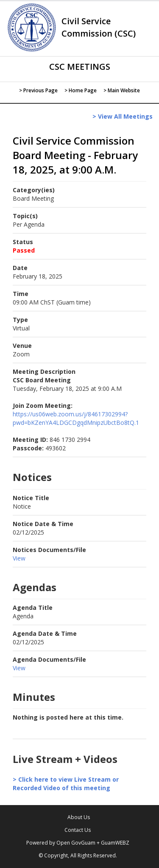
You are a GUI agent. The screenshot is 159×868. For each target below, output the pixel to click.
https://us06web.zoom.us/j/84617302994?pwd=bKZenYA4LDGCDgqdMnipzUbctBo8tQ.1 (76, 418)
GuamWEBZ (115, 843)
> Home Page (81, 90)
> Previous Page (38, 90)
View (19, 558)
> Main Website (122, 90)
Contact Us (78, 830)
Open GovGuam (76, 843)
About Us (79, 817)
